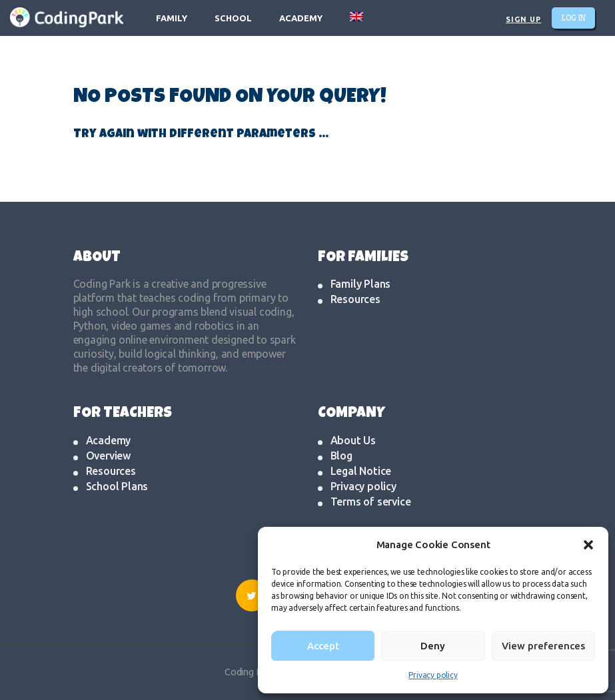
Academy (109, 440)
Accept (323, 646)
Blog (341, 456)
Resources (355, 299)
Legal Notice (361, 471)
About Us (353, 440)
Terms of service (371, 502)
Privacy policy (433, 675)
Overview (108, 456)
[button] (588, 545)
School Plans (117, 486)
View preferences (543, 646)
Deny (433, 646)
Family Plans (361, 284)
